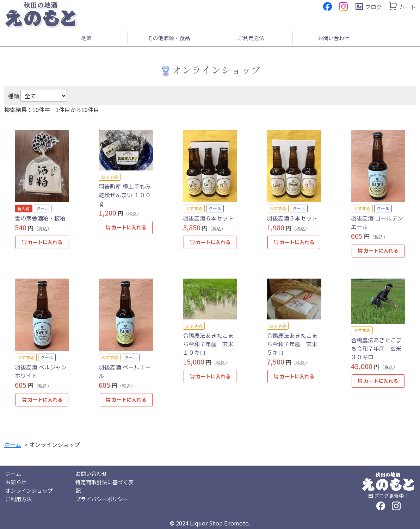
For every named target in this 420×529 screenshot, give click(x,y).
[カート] (402, 7)
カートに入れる (42, 242)
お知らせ (16, 482)
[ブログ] (368, 7)
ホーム (13, 474)
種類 (13, 96)
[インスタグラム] (343, 6)
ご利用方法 (251, 38)
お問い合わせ (334, 38)
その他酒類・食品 (169, 38)
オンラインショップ (29, 490)
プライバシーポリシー (102, 499)
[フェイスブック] (328, 6)
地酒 (86, 38)
